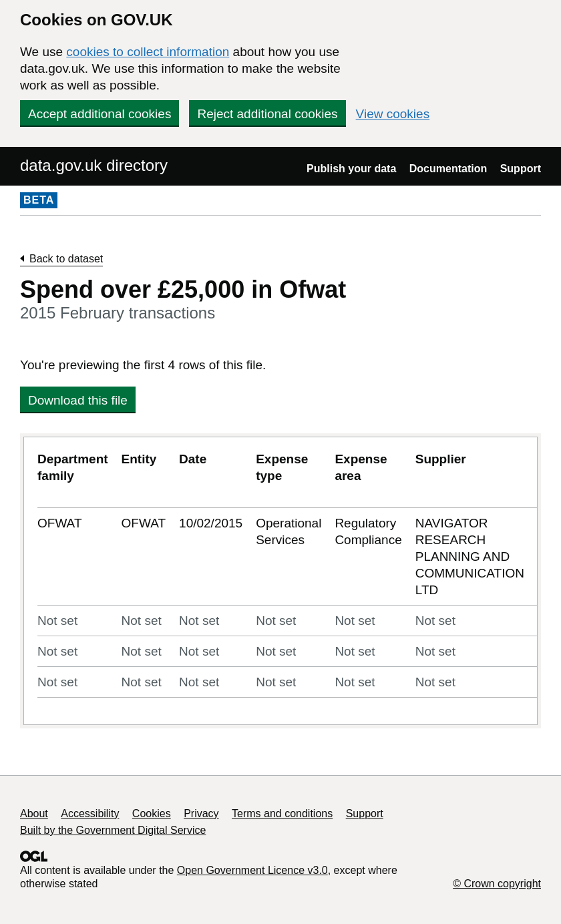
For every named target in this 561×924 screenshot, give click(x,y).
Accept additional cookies (100, 114)
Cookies (152, 814)
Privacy (201, 814)
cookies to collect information (148, 52)
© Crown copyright (497, 884)
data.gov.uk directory (94, 165)
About (34, 814)
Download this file (78, 400)
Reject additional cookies (267, 114)
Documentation (448, 169)
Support (521, 169)
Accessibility (90, 814)
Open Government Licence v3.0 (252, 870)
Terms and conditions (282, 814)
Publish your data (351, 169)
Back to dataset (66, 259)
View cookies (393, 114)
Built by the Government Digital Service (113, 830)
